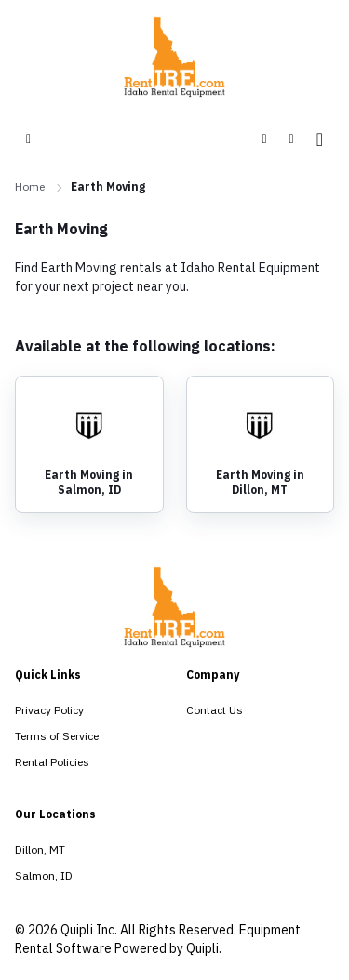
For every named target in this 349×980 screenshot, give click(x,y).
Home (30, 186)
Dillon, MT (40, 849)
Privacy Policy (49, 710)
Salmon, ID (44, 875)
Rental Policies (52, 762)
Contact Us (215, 710)
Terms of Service (57, 736)
